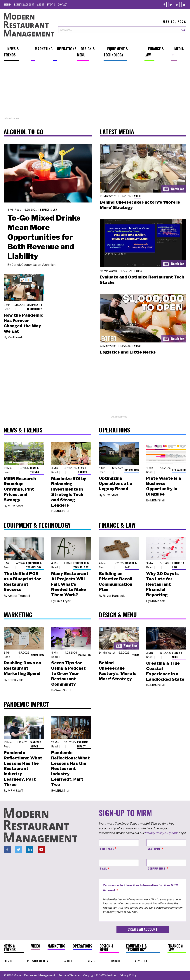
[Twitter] (171, 5)
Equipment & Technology (34, 307)
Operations (132, 470)
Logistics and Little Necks (128, 352)
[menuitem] (7, 4)
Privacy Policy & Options (161, 833)
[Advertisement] (95, 91)
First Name (107, 848)
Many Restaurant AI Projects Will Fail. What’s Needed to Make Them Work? (70, 584)
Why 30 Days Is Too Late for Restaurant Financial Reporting (162, 584)
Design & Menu (177, 655)
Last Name (154, 848)
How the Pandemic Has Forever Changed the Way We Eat (23, 323)
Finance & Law (49, 209)
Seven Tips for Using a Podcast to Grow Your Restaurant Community (68, 673)
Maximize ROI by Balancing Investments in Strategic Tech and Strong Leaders (69, 492)
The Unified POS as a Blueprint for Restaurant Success (22, 581)
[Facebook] (164, 5)
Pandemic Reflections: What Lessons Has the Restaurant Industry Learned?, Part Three (23, 769)
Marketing (37, 655)
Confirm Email (157, 868)
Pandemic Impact (35, 744)
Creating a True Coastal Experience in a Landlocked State (165, 671)
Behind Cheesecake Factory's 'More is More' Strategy (118, 671)
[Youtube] (184, 5)
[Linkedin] (177, 5)
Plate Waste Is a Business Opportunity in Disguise (164, 486)
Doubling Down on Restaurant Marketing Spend (22, 668)
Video (137, 196)
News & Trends (35, 470)
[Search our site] (119, 30)
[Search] (183, 30)
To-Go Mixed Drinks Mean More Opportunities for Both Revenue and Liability (44, 237)
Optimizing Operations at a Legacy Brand (115, 484)
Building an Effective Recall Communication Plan (116, 581)
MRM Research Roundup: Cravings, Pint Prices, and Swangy (20, 489)
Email (104, 868)
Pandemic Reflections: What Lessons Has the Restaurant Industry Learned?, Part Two (70, 769)
